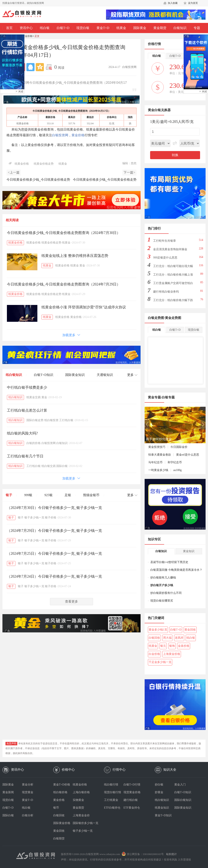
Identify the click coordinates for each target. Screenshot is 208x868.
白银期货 (59, 838)
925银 (49, 495)
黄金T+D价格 (62, 785)
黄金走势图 (173, 318)
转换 (175, 155)
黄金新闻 (8, 792)
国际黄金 (140, 28)
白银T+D (63, 28)
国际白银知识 (183, 800)
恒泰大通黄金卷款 (160, 455)
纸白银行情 (111, 785)
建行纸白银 (131, 800)
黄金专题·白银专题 (161, 397)
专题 (197, 28)
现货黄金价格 (132, 792)
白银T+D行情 (132, 785)
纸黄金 (121, 28)
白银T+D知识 (43, 375)
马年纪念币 (155, 462)
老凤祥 (179, 638)
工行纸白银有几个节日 (25, 456)
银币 (56, 808)
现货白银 (83, 28)
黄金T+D (103, 28)
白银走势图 (156, 318)
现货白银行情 (113, 792)
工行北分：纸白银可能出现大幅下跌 (173, 267)
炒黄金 (159, 792)
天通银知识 (105, 375)
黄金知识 (189, 551)
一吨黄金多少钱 (158, 470)
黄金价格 (78, 135)
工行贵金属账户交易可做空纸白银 (173, 284)
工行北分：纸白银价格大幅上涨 (173, 275)
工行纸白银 (66, 420)
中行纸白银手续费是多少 (27, 387)
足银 (68, 495)
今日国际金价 (179, 447)
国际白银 (62, 466)
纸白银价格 (60, 792)
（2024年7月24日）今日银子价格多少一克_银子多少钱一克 (54, 576)
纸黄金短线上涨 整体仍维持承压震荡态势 (75, 256)
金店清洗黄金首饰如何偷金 (170, 249)
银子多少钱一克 (34, 518)
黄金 (82, 266)
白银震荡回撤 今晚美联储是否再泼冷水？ (176, 570)
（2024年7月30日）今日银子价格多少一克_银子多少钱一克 (54, 508)
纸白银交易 (49, 466)
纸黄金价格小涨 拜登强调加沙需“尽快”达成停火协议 (84, 307)
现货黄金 (28, 792)
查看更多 (71, 601)
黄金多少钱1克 (158, 630)
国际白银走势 (35, 420)
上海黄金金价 (81, 815)
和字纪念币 (175, 462)
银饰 (172, 646)
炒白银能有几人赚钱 (163, 578)
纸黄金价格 (26, 36)
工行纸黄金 (111, 800)
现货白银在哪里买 (162, 601)
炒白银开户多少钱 (162, 585)
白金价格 (154, 654)
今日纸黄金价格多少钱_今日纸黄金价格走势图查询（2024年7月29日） (64, 284)
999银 (28, 495)
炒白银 (159, 785)
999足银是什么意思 (165, 258)
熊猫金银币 (91, 495)
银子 (9, 495)
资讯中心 (26, 28)
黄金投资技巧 (157, 447)
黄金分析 (28, 785)
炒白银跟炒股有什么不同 (166, 593)
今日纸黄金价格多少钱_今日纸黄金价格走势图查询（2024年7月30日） (64, 233)
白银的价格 (34, 443)
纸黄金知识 (162, 808)
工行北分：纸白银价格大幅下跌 (173, 300)
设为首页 (193, 3)
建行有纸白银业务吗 (166, 292)
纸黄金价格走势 (44, 164)
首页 (9, 28)
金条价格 (184, 646)
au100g (177, 470)
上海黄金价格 (172, 654)
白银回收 (154, 638)
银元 (163, 646)
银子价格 (51, 518)
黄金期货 (160, 28)
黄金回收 (190, 630)
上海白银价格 (81, 792)
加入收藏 (173, 3)
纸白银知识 (14, 375)
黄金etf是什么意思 (188, 455)
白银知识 (180, 28)
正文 (37, 36)
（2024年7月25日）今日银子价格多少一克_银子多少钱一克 (54, 554)
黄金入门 (180, 785)
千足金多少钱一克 (160, 662)
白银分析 (28, 815)
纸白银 (45, 28)
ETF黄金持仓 (132, 808)
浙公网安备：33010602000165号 (145, 854)
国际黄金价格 (62, 823)
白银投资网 (60, 135)
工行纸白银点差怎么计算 (27, 410)
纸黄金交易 (34, 397)
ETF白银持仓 (112, 808)
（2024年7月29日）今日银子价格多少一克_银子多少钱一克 (54, 531)
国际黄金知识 (75, 375)
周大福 (167, 638)
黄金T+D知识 (163, 815)
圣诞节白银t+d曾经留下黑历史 (169, 562)
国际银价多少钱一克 (82, 823)
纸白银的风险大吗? (22, 433)
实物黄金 (78, 800)
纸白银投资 (51, 420)
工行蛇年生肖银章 (165, 241)
